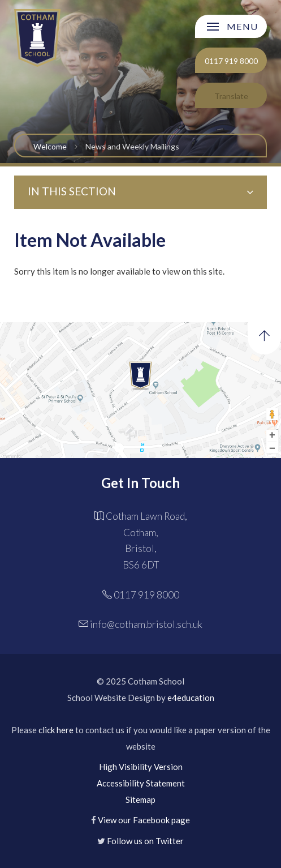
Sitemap (140, 799)
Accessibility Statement (141, 783)
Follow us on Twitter (145, 841)
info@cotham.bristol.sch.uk (146, 624)
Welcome (50, 146)
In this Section (141, 191)
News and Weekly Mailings (132, 146)
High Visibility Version (141, 767)
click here (56, 730)
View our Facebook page (144, 820)
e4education (191, 698)
